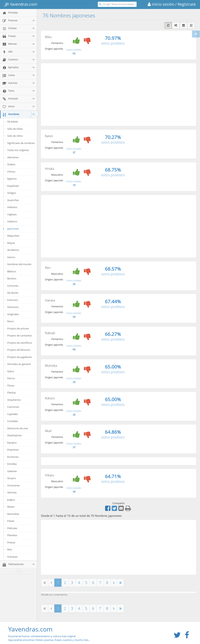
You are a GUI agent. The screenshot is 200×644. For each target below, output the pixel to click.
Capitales (12, 414)
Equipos (12, 443)
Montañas (13, 514)
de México (13, 250)
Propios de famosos (19, 350)
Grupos (12, 478)
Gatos (11, 371)
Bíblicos (12, 271)
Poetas (11, 542)
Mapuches (13, 236)
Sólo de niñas (15, 129)
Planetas (12, 535)
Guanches (13, 200)
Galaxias (12, 471)
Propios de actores (18, 328)
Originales (13, 314)
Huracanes (13, 485)
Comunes (13, 286)
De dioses (13, 293)
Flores (11, 386)
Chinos (11, 172)
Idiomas (12, 492)
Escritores (13, 457)
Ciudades (13, 421)
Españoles (13, 186)
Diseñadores (14, 435)
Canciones (13, 407)
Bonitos (12, 278)
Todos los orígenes (18, 150)
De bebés (13, 122)
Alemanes (13, 157)
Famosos (12, 300)
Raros (11, 321)
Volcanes (12, 557)
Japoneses (10, 229)
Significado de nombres (21, 143)
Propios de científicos (20, 343)
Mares (11, 507)
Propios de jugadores (20, 357)
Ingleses (12, 214)
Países (11, 521)
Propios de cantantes (20, 335)
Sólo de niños (15, 136)
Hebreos (12, 207)
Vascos (11, 257)
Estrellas (12, 464)
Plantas (12, 393)
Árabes (11, 164)
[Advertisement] (119, 95)
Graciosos (13, 307)
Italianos (12, 221)
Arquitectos (14, 400)
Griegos (12, 193)
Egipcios (12, 179)
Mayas (11, 243)
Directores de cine (18, 428)
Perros (11, 378)
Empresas (13, 450)
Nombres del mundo (19, 264)
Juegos (11, 500)
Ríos (10, 549)
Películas (12, 528)
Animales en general (19, 364)
